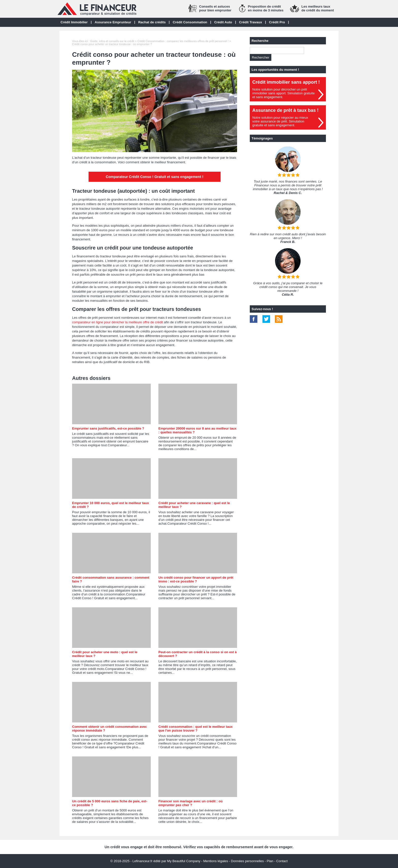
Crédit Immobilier (74, 22)
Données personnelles (247, 861)
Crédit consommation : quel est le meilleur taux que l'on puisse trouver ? (196, 729)
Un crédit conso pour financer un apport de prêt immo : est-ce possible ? (196, 579)
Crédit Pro (277, 22)
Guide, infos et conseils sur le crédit (112, 41)
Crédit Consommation (190, 22)
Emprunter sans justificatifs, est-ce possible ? (108, 428)
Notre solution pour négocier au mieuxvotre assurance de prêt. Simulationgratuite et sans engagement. (280, 121)
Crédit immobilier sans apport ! (286, 82)
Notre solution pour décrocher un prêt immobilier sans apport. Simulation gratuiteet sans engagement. (284, 93)
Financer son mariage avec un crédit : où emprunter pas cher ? (190, 803)
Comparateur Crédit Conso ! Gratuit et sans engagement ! (155, 177)
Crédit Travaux (251, 22)
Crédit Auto (223, 22)
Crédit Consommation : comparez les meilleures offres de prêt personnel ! (183, 41)
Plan (270, 861)
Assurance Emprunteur (113, 22)
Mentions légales (216, 861)
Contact (282, 861)
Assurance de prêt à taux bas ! (285, 110)
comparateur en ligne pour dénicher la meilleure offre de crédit (118, 322)
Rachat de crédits (152, 22)
